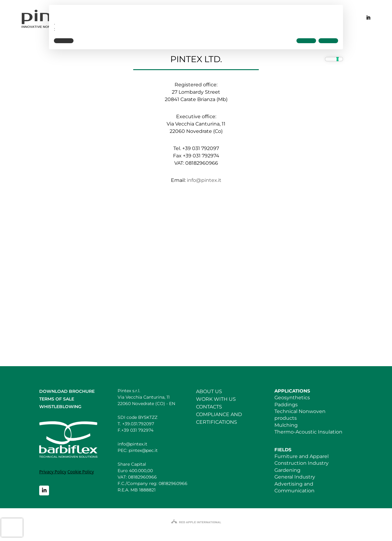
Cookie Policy (81, 472)
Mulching (286, 425)
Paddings (286, 405)
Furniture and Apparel (302, 456)
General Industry (295, 477)
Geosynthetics (292, 398)
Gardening (287, 470)
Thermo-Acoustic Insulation (308, 432)
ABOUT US (209, 391)
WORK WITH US (216, 399)
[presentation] (12, 528)
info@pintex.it (204, 180)
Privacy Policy (53, 472)
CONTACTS (209, 407)
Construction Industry (302, 463)
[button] (64, 41)
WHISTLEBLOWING (60, 407)
